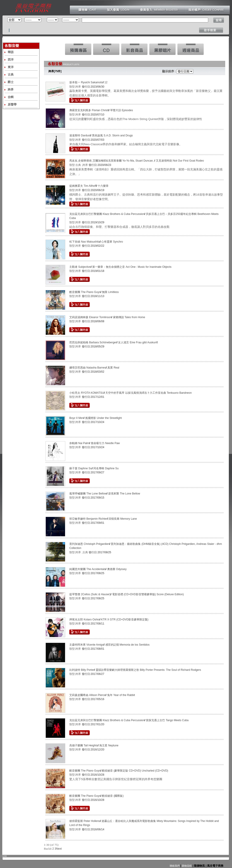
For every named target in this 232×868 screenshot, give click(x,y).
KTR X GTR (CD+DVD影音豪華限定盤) (125, 620)
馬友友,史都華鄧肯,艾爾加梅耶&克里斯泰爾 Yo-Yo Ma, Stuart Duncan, (112, 161)
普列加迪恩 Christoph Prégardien (89, 544)
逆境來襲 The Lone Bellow (124, 494)
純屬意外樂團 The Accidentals (87, 569)
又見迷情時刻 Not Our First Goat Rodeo (180, 161)
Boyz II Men (76, 418)
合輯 (11, 97)
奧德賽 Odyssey (117, 569)
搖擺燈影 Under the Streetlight (103, 418)
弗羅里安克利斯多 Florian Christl (89, 110)
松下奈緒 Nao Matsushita (85, 242)
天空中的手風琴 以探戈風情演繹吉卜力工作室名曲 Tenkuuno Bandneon (149, 393)
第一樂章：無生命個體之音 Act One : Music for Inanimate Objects (132, 267)
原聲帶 (12, 105)
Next (59, 849)
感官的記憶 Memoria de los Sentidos (127, 645)
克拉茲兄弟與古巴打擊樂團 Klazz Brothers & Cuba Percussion (107, 214)
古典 (11, 75)
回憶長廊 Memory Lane (123, 519)
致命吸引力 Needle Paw (105, 443)
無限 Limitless (110, 292)
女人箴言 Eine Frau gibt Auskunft (138, 342)
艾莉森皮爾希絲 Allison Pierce (87, 695)
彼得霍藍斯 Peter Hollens (85, 821)
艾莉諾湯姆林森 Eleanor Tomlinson (90, 317)
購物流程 (186, 866)
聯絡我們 (175, 866)
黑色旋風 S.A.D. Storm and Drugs (112, 135)
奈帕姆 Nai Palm (79, 443)
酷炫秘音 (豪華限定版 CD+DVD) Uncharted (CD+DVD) (135, 771)
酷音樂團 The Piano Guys (85, 292)
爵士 (11, 82)
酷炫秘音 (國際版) (113, 796)
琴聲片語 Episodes (122, 110)
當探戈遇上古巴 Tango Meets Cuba (167, 720)
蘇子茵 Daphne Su (81, 468)
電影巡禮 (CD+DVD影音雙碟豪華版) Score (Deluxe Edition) (148, 594)
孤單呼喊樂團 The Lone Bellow (88, 494)
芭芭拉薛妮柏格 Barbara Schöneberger (93, 342)
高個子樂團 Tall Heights (83, 745)
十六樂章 (103, 186)
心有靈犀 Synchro (112, 242)
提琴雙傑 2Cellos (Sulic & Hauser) (90, 594)
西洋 (11, 60)
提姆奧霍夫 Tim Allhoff (83, 186)
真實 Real (113, 368)
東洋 (11, 67)
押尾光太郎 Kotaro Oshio (84, 620)
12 (106, 82)
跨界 (11, 90)
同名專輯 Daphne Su (106, 468)
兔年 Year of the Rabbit (121, 695)
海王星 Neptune (109, 745)
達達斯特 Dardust (80, 135)
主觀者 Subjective (80, 267)
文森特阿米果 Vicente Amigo (87, 645)
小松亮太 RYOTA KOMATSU (87, 393)
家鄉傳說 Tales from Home (129, 317)
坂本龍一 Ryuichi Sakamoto (86, 82)
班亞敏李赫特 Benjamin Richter (88, 519)
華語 (11, 52)
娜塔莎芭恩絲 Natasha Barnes (88, 368)
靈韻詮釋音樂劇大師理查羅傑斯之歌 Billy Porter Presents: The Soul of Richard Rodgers (148, 670)
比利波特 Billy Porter (82, 670)
